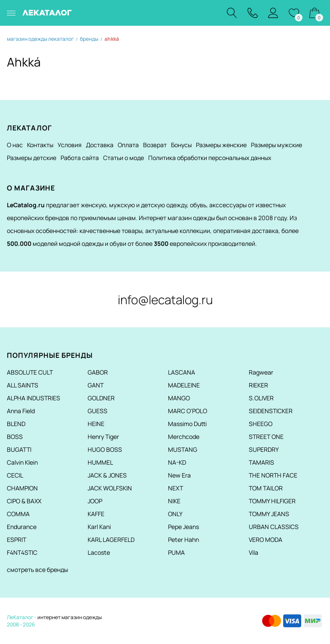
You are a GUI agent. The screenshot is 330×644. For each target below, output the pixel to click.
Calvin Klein (22, 462)
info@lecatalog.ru (165, 299)
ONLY (175, 514)
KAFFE (96, 514)
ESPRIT (17, 540)
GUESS (98, 411)
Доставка (100, 145)
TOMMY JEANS (269, 514)
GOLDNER (101, 398)
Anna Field (21, 411)
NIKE (174, 501)
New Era (179, 475)
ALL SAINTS (23, 385)
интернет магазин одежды (70, 617)
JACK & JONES (107, 475)
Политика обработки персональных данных (210, 158)
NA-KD (177, 462)
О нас (15, 145)
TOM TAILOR (266, 488)
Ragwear (261, 372)
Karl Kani (99, 527)
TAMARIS (261, 462)
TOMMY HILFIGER (272, 501)
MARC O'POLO (188, 411)
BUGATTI (19, 449)
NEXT (176, 488)
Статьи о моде (124, 158)
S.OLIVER (261, 398)
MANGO (179, 398)
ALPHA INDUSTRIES (34, 398)
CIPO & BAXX (24, 501)
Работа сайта (80, 158)
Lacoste (99, 552)
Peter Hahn (183, 540)
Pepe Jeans (183, 527)
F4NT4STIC (22, 552)
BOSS (15, 437)
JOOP (95, 501)
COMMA (18, 514)
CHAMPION (22, 488)
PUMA (176, 552)
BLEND (16, 424)
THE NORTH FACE (273, 475)
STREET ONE (266, 437)
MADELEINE (184, 385)
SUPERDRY (264, 449)
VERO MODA (266, 540)
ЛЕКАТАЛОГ (47, 13)
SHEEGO (261, 424)
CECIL (15, 475)
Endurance (22, 527)
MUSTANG (183, 449)
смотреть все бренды (37, 570)
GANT (96, 385)
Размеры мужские (277, 145)
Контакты (40, 145)
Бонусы (181, 145)
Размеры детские (32, 158)
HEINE (96, 424)
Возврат (155, 145)
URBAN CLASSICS (274, 527)
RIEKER (258, 385)
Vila (254, 552)
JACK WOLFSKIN (110, 488)
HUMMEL (100, 462)
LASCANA (182, 372)
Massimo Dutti (187, 424)
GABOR (98, 372)
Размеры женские (221, 145)
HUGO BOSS (105, 449)
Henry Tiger (103, 437)
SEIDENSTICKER (271, 411)
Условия (70, 145)
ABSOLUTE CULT (30, 372)
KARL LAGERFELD (111, 540)
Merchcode (184, 437)
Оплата (128, 145)
